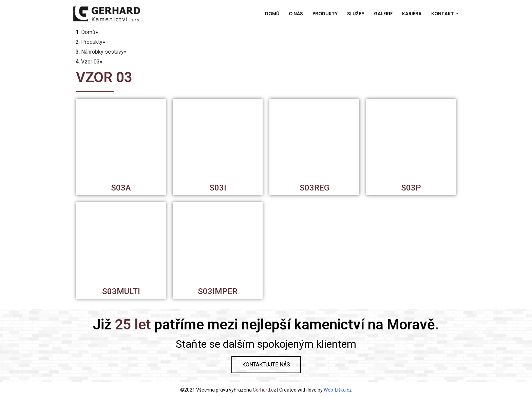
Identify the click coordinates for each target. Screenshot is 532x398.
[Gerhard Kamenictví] (107, 14)
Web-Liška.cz (338, 390)
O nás (296, 14)
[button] (457, 14)
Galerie (383, 14)
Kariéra (412, 14)
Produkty (325, 14)
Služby (356, 14)
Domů (272, 14)
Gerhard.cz (264, 390)
